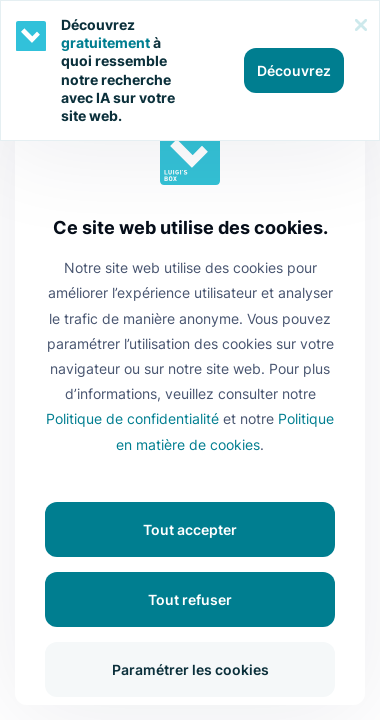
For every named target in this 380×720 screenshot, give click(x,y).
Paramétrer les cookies (190, 669)
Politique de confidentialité (132, 418)
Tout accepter (190, 529)
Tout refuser (190, 599)
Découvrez (294, 70)
